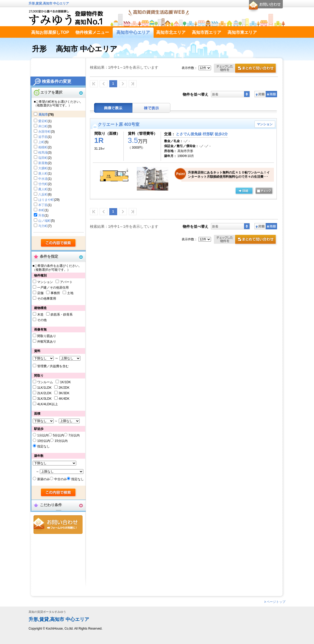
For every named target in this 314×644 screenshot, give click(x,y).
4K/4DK (64, 399)
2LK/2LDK (44, 393)
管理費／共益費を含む (53, 366)
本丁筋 (43, 205)
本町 (41, 210)
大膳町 (43, 168)
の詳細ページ (244, 191)
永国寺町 (45, 132)
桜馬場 (43, 153)
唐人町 (43, 174)
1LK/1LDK (44, 388)
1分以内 (43, 435)
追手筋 (43, 137)
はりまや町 (46, 200)
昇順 (260, 94)
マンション (45, 282)
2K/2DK (64, 388)
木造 (40, 315)
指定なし (44, 446)
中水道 (43, 179)
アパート (66, 282)
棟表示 (151, 108)
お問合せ (58, 525)
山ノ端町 (45, 221)
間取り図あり (47, 336)
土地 (70, 293)
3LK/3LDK (44, 399)
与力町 (43, 226)
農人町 (43, 189)
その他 (42, 320)
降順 (271, 94)
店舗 (40, 293)
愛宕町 (43, 121)
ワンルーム (45, 382)
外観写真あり (47, 342)
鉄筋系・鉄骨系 (62, 315)
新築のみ (44, 479)
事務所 (55, 293)
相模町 (43, 147)
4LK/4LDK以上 (48, 404)
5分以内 (59, 435)
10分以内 (44, 441)
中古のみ (61, 479)
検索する (59, 243)
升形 (41, 215)
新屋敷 (43, 163)
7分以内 (74, 435)
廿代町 (43, 184)
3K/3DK (64, 393)
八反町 (43, 194)
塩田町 (43, 158)
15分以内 (61, 441)
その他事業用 (47, 299)
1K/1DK (65, 382)
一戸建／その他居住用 (53, 288)
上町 (41, 142)
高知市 (43, 115)
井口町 (43, 126)
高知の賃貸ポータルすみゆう (47, 612)
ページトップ (276, 602)
